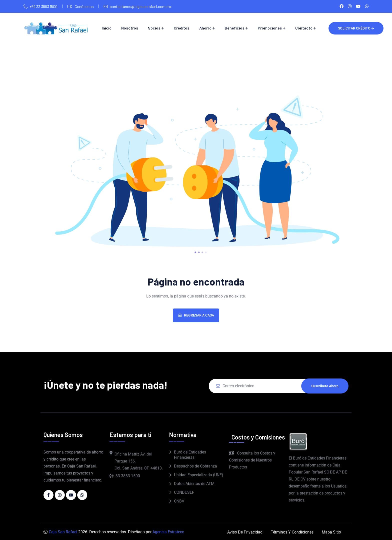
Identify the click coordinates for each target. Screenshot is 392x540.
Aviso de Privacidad (245, 532)
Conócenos (84, 6)
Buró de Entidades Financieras (190, 455)
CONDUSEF (184, 492)
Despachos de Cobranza (195, 466)
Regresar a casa (196, 315)
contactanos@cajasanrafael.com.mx (141, 6)
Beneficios (235, 28)
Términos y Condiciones (292, 532)
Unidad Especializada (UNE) (199, 475)
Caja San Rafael (63, 532)
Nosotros (130, 28)
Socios (154, 28)
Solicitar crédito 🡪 (356, 28)
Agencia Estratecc (168, 532)
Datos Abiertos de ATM (194, 484)
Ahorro (205, 28)
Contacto (304, 28)
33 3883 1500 (125, 476)
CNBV (179, 501)
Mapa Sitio (331, 532)
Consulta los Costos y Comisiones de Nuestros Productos (252, 460)
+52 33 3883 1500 (43, 6)
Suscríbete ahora (325, 386)
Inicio (107, 28)
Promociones (270, 28)
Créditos (182, 28)
